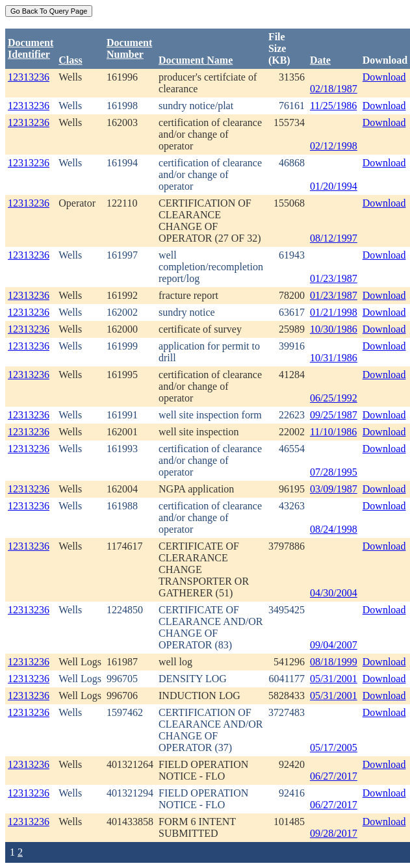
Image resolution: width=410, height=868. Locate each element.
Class (70, 60)
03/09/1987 (334, 489)
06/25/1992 (334, 398)
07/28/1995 (334, 472)
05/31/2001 (334, 679)
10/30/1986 (334, 329)
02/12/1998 (334, 146)
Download (384, 77)
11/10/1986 (333, 432)
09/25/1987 (334, 415)
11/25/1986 (333, 106)
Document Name (196, 60)
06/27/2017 (334, 776)
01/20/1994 (334, 186)
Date (320, 60)
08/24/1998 (334, 529)
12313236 (29, 77)
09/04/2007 (334, 645)
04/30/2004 (334, 593)
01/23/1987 (334, 278)
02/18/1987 (334, 89)
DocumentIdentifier (31, 48)
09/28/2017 (334, 833)
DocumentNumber (129, 48)
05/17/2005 (334, 747)
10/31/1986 (334, 358)
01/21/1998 (334, 312)
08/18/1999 (334, 662)
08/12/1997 (334, 238)
